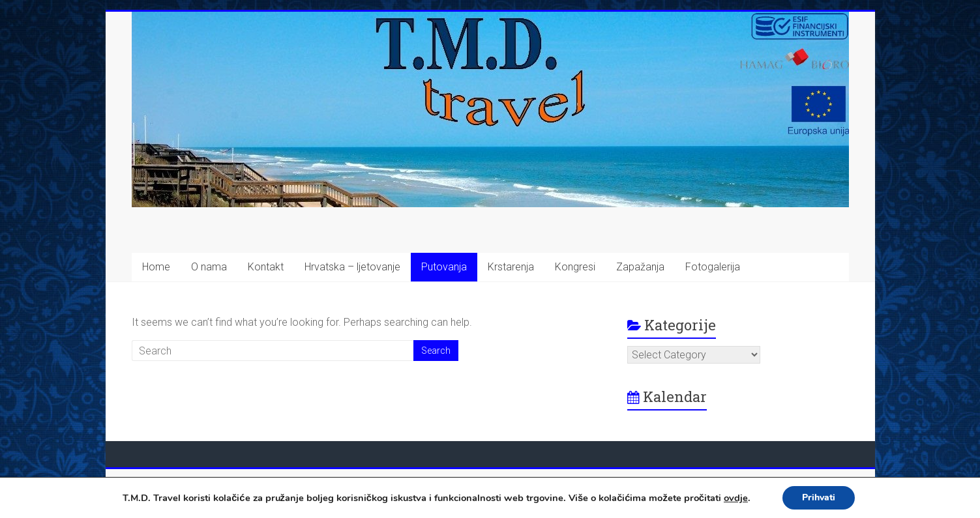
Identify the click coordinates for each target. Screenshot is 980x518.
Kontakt (266, 267)
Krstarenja (511, 267)
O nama (209, 267)
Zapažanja (640, 267)
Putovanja (444, 267)
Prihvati (819, 497)
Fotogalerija (713, 267)
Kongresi (575, 267)
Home (156, 267)
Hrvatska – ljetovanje (352, 267)
